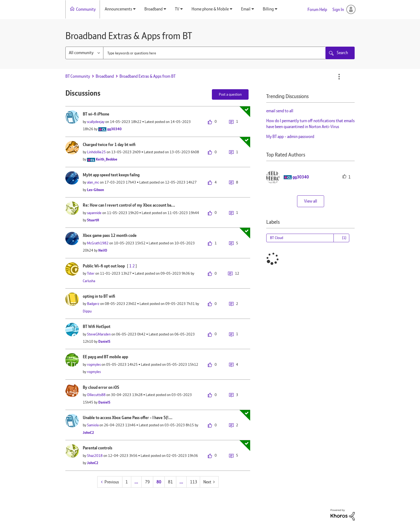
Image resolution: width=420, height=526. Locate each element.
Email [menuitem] (246, 9)
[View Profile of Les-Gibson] (95, 190)
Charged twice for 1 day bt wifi (109, 145)
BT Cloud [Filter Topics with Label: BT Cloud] (277, 238)
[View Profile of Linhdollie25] (96, 152)
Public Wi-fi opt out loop (104, 266)
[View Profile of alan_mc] (93, 182)
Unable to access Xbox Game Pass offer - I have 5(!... (128, 418)
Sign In (338, 10)
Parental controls (97, 448)
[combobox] (215, 53)
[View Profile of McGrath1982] (98, 243)
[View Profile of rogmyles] (94, 364)
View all (311, 201)
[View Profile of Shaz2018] (95, 456)
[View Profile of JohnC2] (88, 432)
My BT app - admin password (290, 137)
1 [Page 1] (127, 482)
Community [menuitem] (86, 9)
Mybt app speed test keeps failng (111, 175)
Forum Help (317, 10)
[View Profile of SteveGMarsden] (99, 334)
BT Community (78, 76)
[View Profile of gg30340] (114, 129)
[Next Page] (209, 482)
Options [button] (339, 77)
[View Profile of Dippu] (87, 311)
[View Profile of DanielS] (104, 341)
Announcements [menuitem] (118, 9)
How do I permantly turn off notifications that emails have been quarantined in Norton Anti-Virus (310, 124)
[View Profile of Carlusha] (89, 281)
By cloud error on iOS (101, 387)
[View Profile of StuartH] (93, 220)
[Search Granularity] (84, 53)
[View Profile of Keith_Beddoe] (107, 159)
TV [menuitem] (177, 9)
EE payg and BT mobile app (105, 357)
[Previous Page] (110, 482)
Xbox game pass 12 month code (110, 235)
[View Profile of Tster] (91, 273)
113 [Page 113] (194, 482)
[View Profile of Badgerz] (93, 304)
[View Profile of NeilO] (103, 250)
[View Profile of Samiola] (93, 425)
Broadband (105, 76)
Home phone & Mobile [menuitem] (210, 9)
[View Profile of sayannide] (94, 213)
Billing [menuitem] (268, 9)
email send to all (280, 111)
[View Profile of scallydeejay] (96, 122)
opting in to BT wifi (99, 296)
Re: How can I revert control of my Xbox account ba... (129, 205)
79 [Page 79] (147, 482)
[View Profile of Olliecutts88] (96, 395)
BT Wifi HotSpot (97, 327)
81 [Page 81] (170, 482)
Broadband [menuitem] (153, 9)
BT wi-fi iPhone (96, 114)
